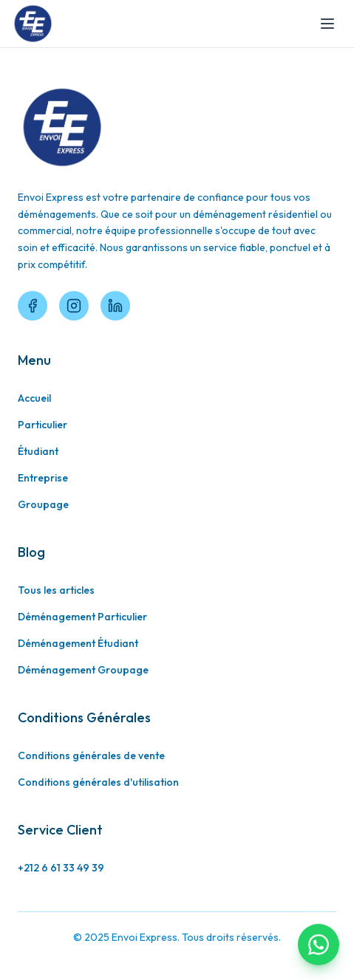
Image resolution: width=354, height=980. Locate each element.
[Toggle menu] (327, 24)
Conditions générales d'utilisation (98, 782)
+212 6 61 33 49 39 (61, 868)
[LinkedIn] (115, 306)
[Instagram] (74, 306)
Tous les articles (56, 590)
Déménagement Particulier (82, 617)
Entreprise (43, 478)
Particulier (42, 425)
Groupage (43, 504)
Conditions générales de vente (91, 755)
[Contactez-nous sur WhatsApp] (319, 945)
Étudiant (38, 451)
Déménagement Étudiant (78, 643)
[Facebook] (33, 306)
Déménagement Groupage (83, 670)
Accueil (34, 398)
